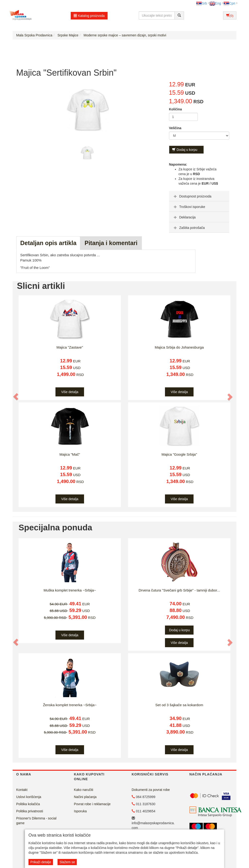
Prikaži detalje (41, 862)
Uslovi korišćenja (29, 797)
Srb (202, 3)
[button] (16, 397)
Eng (215, 3)
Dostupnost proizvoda (192, 196)
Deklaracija (184, 217)
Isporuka (80, 811)
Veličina (175, 128)
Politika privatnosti (30, 811)
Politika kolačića (28, 804)
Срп (229, 3)
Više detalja (70, 392)
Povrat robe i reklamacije (92, 804)
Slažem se (67, 862)
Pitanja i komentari (111, 243)
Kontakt (22, 790)
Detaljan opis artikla (48, 243)
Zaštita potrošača (189, 228)
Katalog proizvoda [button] (89, 16)
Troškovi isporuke (189, 207)
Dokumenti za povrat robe (151, 790)
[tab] (199, 196)
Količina (175, 109)
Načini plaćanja (85, 797)
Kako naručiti (84, 790)
